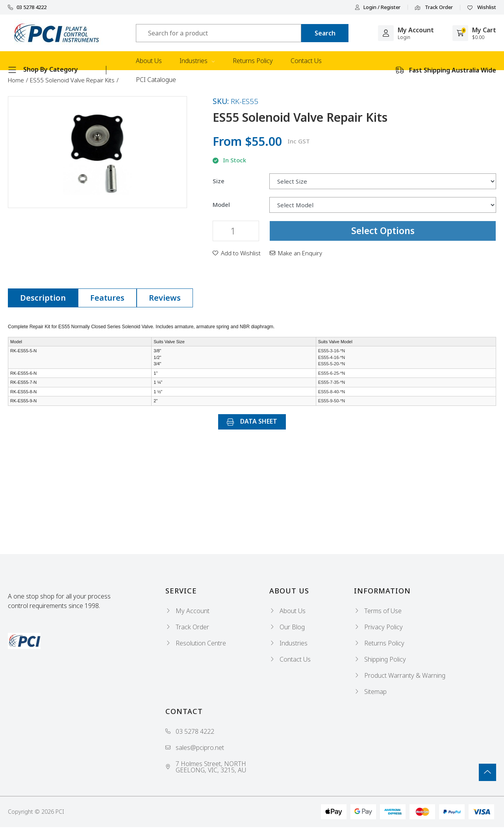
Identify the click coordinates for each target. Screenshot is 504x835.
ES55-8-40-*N (332, 392)
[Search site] (325, 33)
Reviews (165, 298)
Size (219, 181)
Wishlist (482, 7)
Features (107, 298)
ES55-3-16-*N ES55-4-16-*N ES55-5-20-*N (332, 357)
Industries (197, 61)
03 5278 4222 (27, 7)
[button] (237, 253)
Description (43, 298)
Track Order (434, 7)
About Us (149, 61)
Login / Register (378, 7)
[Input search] (219, 33)
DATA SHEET (252, 421)
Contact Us (306, 61)
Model (221, 205)
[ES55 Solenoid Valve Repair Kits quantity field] (236, 231)
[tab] (43, 298)
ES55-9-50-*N (332, 401)
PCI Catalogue (156, 80)
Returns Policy (253, 61)
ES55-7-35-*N (332, 382)
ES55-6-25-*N (332, 373)
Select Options (383, 231)
